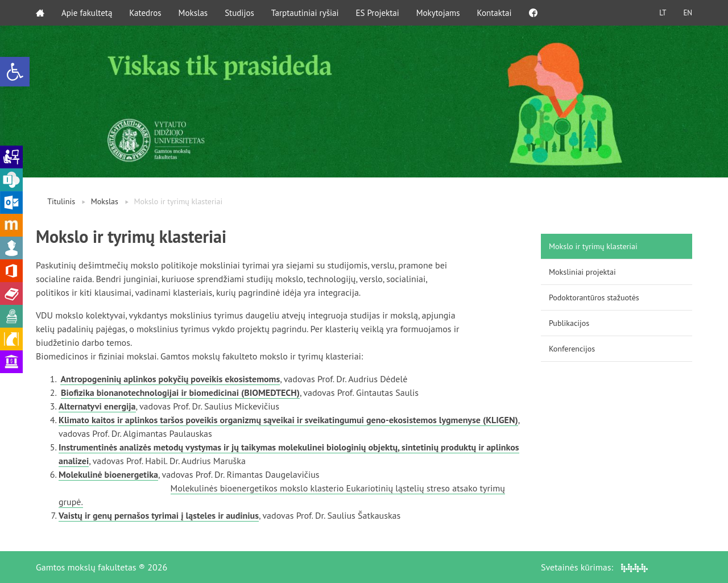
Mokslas (193, 13)
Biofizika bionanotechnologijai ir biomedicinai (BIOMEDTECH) (180, 392)
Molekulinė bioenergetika (108, 474)
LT (663, 13)
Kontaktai (495, 13)
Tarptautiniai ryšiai (305, 13)
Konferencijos (572, 349)
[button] (15, 72)
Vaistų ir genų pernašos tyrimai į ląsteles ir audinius (159, 515)
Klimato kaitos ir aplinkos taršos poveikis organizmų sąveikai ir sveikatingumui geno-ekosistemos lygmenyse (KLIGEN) (288, 420)
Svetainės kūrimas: (594, 567)
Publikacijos (569, 323)
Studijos (239, 13)
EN (688, 13)
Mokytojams (438, 13)
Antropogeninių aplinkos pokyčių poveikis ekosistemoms (170, 379)
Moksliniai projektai (582, 272)
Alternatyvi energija (97, 406)
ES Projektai (378, 13)
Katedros (145, 13)
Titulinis (61, 201)
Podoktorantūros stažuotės (594, 297)
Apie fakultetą (87, 13)
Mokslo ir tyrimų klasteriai (593, 246)
